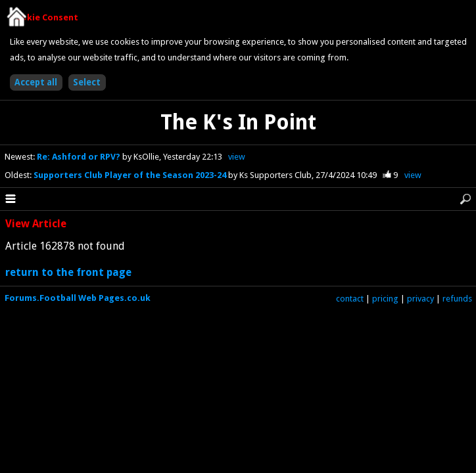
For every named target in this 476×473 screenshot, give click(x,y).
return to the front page (68, 272)
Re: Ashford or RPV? (80, 157)
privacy (420, 299)
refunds (457, 299)
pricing (385, 299)
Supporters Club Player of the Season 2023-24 (131, 175)
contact (350, 299)
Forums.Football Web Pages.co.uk (78, 298)
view (237, 157)
